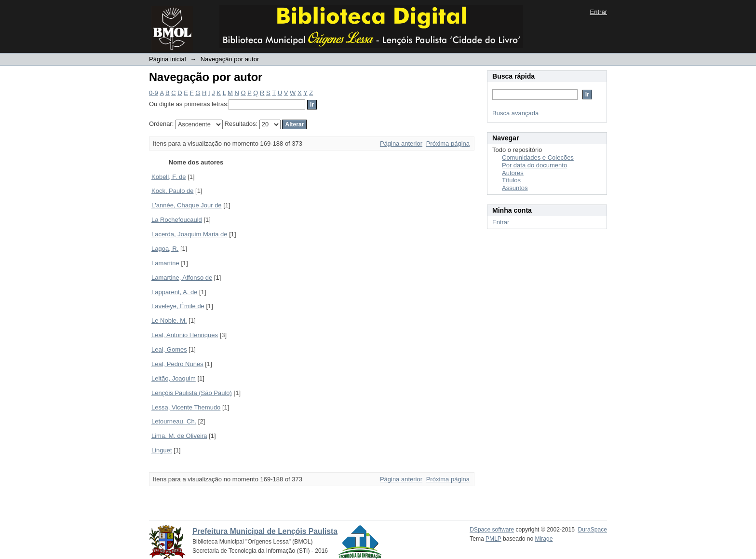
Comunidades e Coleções (538, 157)
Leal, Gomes (169, 349)
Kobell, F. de (169, 177)
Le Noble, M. (169, 320)
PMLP (493, 539)
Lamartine (165, 263)
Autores (513, 173)
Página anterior (401, 143)
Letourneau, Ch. (174, 421)
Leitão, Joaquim (174, 378)
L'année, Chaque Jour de (187, 205)
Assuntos (515, 188)
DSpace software (492, 530)
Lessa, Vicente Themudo (186, 407)
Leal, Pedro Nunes (177, 364)
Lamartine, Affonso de (182, 278)
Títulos (511, 180)
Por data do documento (534, 165)
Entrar (599, 12)
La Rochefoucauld (177, 220)
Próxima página (448, 143)
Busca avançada (515, 113)
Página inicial (168, 59)
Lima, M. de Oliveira (179, 436)
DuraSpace (593, 530)
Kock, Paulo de (172, 191)
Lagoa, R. (165, 249)
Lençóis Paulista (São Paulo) (192, 393)
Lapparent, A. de (174, 292)
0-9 (154, 93)
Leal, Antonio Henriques (185, 335)
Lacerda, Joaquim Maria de (189, 234)
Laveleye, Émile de (178, 306)
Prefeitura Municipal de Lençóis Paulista (265, 531)
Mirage (544, 539)
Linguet (162, 450)
